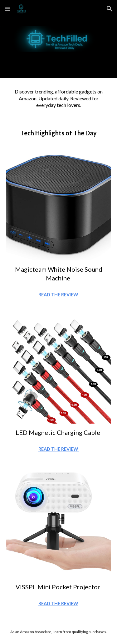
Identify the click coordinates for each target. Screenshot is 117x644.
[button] (7, 9)
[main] (59, 98)
